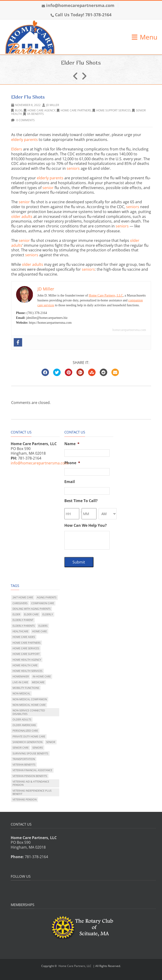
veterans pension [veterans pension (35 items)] (25, 799)
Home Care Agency (40, 110)
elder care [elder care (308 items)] (31, 614)
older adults (22, 217)
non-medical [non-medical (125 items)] (21, 693)
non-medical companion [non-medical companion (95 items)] (30, 699)
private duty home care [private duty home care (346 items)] (29, 736)
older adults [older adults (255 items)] (22, 719)
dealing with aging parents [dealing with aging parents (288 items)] (32, 609)
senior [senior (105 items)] (51, 742)
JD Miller (53, 105)
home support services (112, 110)
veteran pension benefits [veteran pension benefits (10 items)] (30, 776)
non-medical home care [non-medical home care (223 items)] (29, 705)
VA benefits (34, 114)
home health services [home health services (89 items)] (28, 671)
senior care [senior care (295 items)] (21, 748)
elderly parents (24, 140)
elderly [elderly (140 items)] (48, 614)
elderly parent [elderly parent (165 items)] (23, 620)
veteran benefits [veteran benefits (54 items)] (24, 765)
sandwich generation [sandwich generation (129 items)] (28, 742)
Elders (17, 149)
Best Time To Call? (81, 501)
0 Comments (23, 120)
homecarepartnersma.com (129, 330)
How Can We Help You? (86, 525)
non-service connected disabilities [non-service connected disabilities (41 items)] (29, 712)
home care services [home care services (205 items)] (26, 648)
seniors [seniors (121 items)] (38, 748)
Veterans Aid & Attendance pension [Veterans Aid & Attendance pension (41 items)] (31, 783)
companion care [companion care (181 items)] (43, 603)
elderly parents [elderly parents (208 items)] (24, 626)
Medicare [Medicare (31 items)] (38, 682)
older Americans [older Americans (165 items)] (24, 725)
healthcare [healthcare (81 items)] (21, 631)
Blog (17, 110)
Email (70, 482)
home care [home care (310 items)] (40, 631)
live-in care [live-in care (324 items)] (20, 682)
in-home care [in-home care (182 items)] (42, 676)
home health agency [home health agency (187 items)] (27, 660)
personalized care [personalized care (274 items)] (25, 731)
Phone (72, 463)
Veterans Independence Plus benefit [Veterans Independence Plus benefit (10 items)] (32, 792)
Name (72, 444)
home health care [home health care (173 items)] (25, 665)
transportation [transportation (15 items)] (24, 759)
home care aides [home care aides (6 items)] (24, 637)
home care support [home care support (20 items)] (26, 654)
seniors (73, 168)
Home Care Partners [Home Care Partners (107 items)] (27, 643)
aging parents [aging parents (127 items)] (47, 597)
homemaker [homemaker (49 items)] (21, 676)
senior (48, 188)
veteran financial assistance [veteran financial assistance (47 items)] (32, 770)
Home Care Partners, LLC (106, 295)
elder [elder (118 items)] (16, 614)
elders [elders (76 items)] (43, 626)
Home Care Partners (74, 110)
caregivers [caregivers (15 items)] (20, 603)
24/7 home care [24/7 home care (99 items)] (23, 597)
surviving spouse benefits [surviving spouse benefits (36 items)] (30, 753)
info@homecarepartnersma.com (80, 5)
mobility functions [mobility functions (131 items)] (26, 688)
